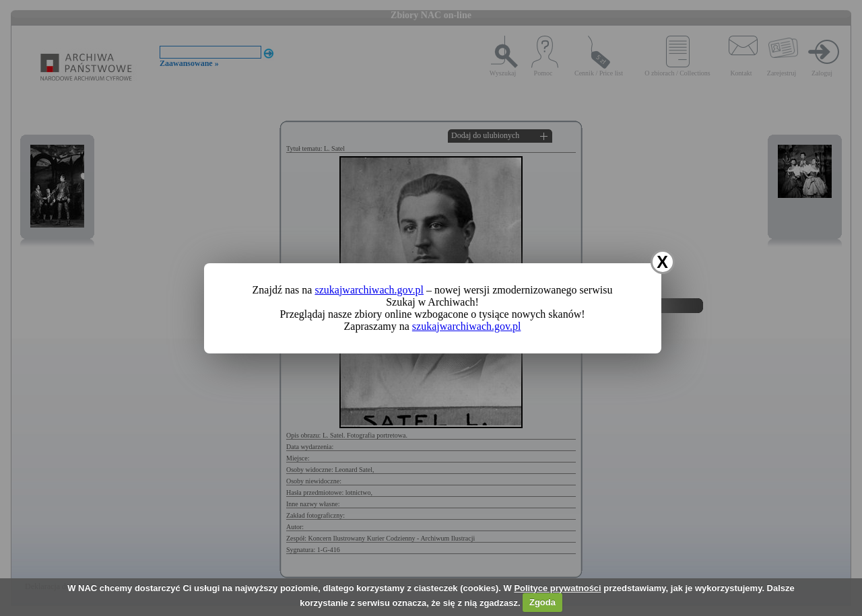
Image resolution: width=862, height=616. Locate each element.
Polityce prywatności (557, 588)
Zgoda (542, 602)
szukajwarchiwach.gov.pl (369, 290)
